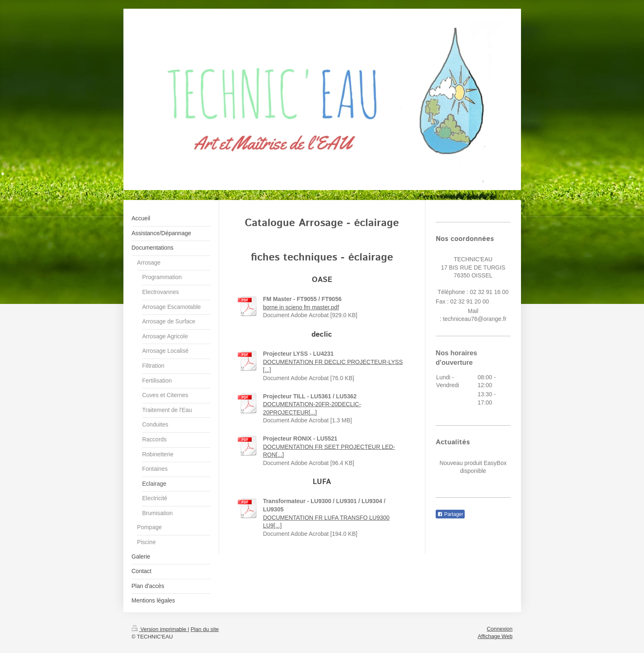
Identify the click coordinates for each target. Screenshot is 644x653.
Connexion (499, 629)
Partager (450, 514)
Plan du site (205, 629)
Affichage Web (495, 636)
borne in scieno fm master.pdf (301, 307)
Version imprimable (160, 629)
